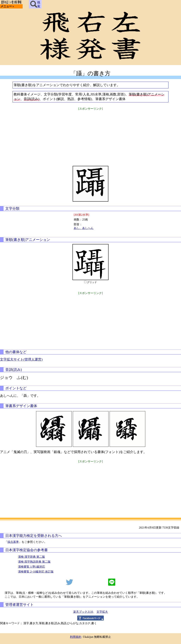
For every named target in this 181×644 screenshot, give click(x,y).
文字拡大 (102, 612)
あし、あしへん (84, 228)
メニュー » (7, 6)
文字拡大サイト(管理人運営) (21, 359)
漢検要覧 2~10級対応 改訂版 (36, 572)
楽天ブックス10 (83, 612)
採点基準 (13, 542)
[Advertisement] (90, 136)
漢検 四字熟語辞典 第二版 (34, 562)
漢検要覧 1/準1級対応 (31, 567)
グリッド (92, 282)
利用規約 (76, 637)
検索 (35, 4)
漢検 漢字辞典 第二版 (31, 557)
